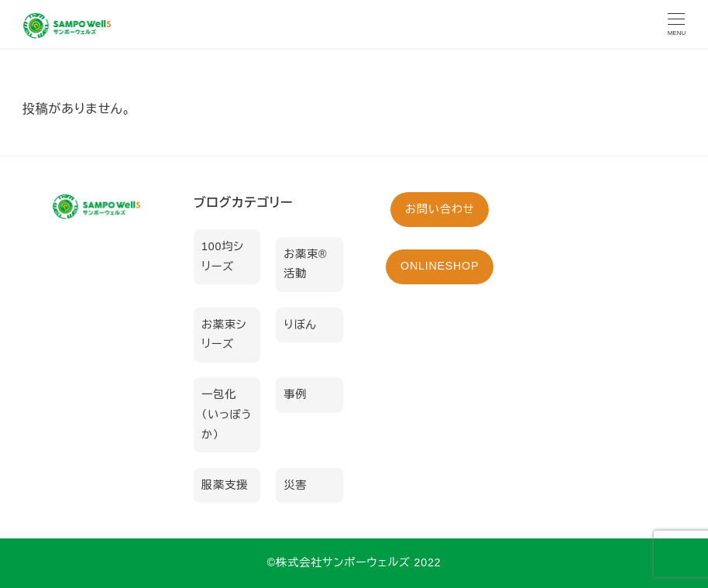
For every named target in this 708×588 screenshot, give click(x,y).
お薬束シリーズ (224, 335)
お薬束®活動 (305, 264)
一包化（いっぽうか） (227, 414)
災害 (295, 485)
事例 (295, 394)
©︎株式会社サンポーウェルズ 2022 (354, 562)
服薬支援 (225, 485)
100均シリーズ (223, 256)
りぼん (300, 325)
